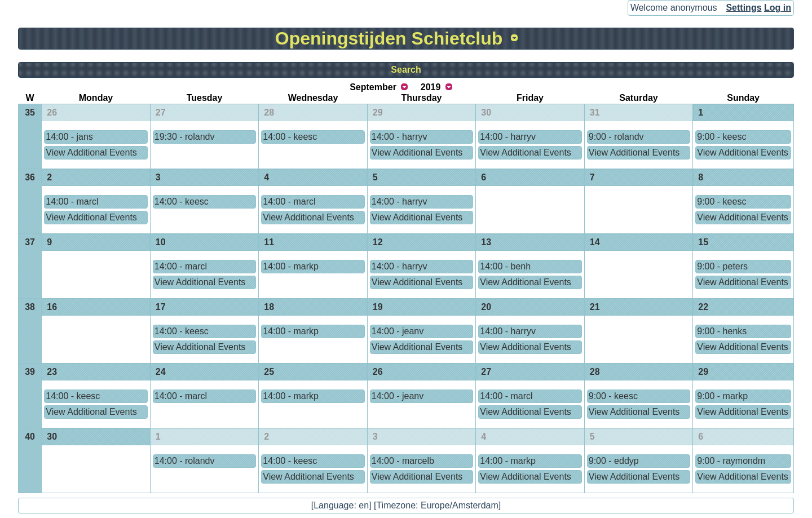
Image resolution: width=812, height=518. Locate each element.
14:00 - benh (505, 266)
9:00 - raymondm (731, 461)
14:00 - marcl (72, 202)
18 (269, 307)
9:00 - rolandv (616, 137)
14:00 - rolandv (185, 461)
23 (52, 372)
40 (30, 437)
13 (486, 242)
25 (269, 372)
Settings (743, 8)
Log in (778, 8)
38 (30, 307)
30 (486, 112)
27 (161, 112)
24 (161, 372)
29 (378, 112)
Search (406, 70)
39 (30, 372)
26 (52, 112)
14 (595, 242)
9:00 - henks (722, 331)
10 (161, 242)
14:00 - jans (69, 137)
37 (30, 242)
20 (486, 307)
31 (595, 112)
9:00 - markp (722, 396)
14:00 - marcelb (403, 461)
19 (378, 307)
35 (30, 112)
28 (269, 112)
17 (161, 307)
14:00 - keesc (290, 137)
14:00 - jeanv (398, 331)
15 (703, 242)
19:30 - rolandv (185, 137)
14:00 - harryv (400, 137)
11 (269, 242)
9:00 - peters (722, 266)
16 (52, 307)
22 (703, 307)
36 (30, 177)
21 (595, 307)
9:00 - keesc (721, 137)
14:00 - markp (291, 266)
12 (378, 242)
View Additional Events (91, 152)
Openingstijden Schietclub (389, 38)
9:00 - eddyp (614, 461)
